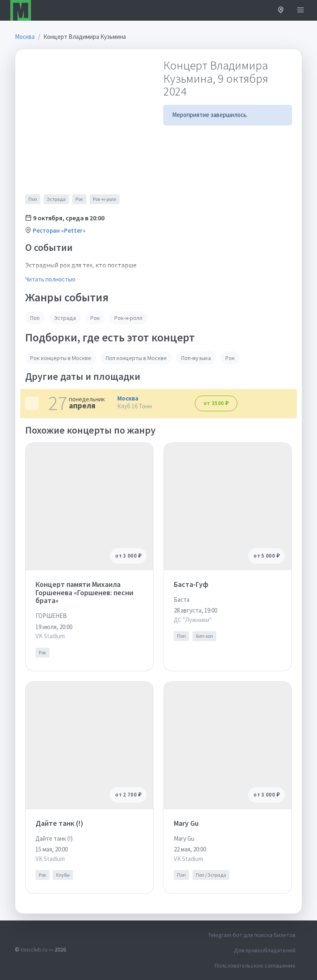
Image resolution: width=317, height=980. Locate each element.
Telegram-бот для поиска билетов (252, 935)
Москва (128, 398)
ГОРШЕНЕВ (51, 616)
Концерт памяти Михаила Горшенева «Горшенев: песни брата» (84, 593)
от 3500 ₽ (216, 403)
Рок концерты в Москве (61, 358)
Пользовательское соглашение (255, 966)
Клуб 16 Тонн (135, 406)
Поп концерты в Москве (136, 358)
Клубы (63, 875)
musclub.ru (34, 949)
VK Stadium (50, 636)
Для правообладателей (265, 950)
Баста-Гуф (191, 584)
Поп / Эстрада (211, 875)
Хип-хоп (204, 636)
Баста (182, 600)
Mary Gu (186, 823)
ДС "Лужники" (193, 620)
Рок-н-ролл (105, 199)
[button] (281, 11)
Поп (33, 199)
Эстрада (56, 199)
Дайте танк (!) (59, 823)
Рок (79, 199)
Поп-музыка (196, 358)
